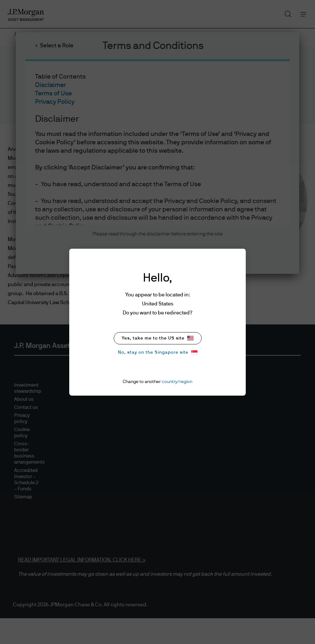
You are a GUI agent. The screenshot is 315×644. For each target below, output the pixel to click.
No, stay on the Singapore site (158, 353)
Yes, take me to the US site (158, 338)
